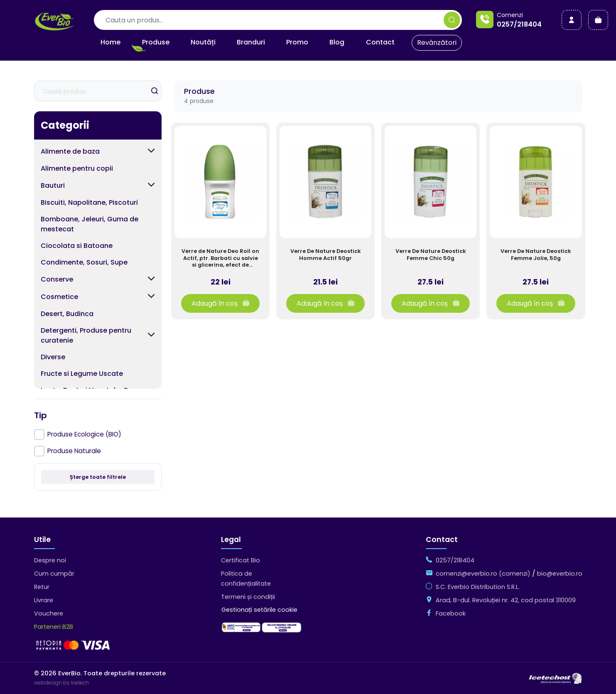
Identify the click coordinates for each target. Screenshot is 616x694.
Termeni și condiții (248, 597)
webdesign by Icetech (61, 683)
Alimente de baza (70, 151)
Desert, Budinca (67, 314)
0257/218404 (519, 24)
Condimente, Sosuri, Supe (84, 262)
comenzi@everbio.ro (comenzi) (483, 574)
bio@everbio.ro (560, 574)
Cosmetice (59, 297)
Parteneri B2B (54, 627)
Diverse (53, 357)
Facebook (451, 613)
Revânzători (437, 43)
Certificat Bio (241, 560)
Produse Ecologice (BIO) (84, 434)
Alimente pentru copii (77, 168)
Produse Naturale (74, 451)
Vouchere (49, 613)
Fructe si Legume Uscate (82, 374)
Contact (380, 42)
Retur (42, 587)
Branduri (251, 42)
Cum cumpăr (54, 574)
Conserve (57, 279)
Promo (297, 42)
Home (110, 42)
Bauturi (53, 185)
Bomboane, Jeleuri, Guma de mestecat (90, 224)
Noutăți (203, 42)
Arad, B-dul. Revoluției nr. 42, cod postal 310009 (506, 600)
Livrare (44, 600)
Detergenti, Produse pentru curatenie (86, 335)
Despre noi (50, 560)
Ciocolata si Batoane (77, 246)
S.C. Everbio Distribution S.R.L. (478, 587)
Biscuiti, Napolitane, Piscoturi (89, 202)
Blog (337, 42)
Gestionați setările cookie (259, 610)
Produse (156, 42)
